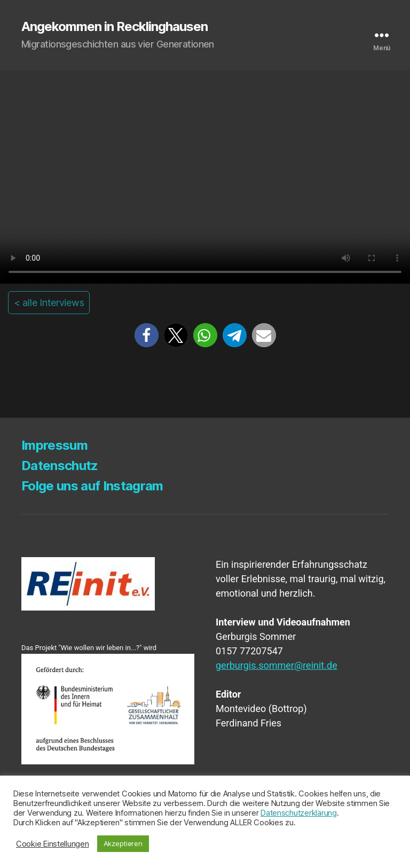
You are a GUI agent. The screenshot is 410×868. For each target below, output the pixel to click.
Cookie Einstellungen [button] (53, 844)
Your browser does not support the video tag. (205, 177)
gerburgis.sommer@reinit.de (277, 665)
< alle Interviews (49, 303)
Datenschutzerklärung (299, 813)
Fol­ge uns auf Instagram (92, 486)
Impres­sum (54, 445)
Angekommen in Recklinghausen (115, 27)
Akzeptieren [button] (123, 843)
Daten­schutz (60, 466)
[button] (147, 335)
